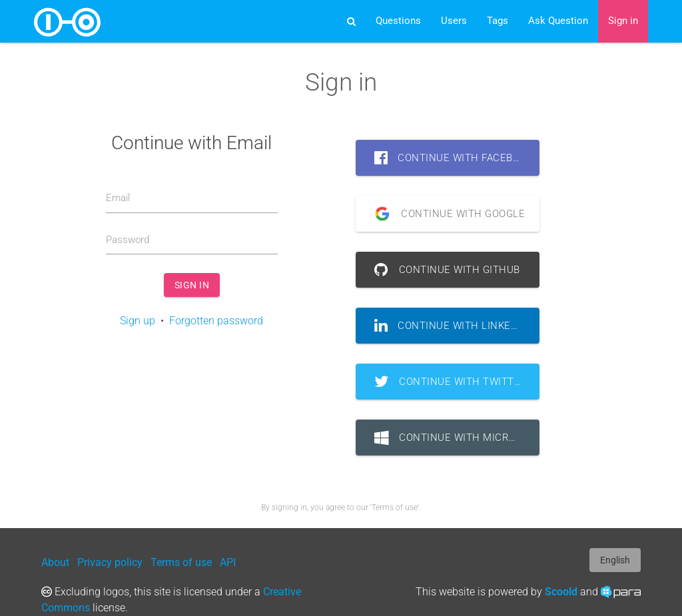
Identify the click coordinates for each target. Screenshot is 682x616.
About (55, 562)
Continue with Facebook (454, 158)
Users (454, 21)
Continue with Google (445, 214)
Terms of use (181, 562)
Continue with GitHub (447, 270)
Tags (498, 21)
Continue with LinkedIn (452, 326)
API (228, 562)
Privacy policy (110, 562)
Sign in (623, 21)
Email (118, 198)
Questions (398, 21)
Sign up (138, 321)
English (615, 560)
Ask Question (558, 21)
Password (128, 240)
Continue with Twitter (451, 382)
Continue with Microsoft (457, 438)
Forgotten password (216, 321)
